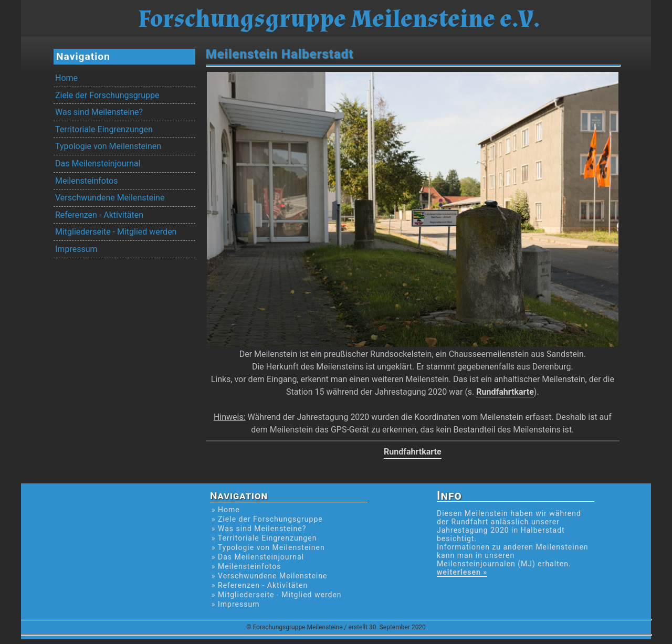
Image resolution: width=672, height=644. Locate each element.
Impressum (76, 249)
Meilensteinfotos (86, 181)
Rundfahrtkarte (505, 392)
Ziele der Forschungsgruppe (107, 95)
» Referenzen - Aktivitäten (260, 585)
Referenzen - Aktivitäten (99, 215)
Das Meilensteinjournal (98, 163)
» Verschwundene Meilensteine (269, 576)
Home (66, 78)
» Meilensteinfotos (246, 566)
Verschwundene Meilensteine (110, 198)
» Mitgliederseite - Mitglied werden (277, 595)
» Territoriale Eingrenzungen (264, 538)
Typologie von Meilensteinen (108, 146)
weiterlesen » (462, 572)
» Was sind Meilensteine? (259, 529)
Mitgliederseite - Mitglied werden (116, 232)
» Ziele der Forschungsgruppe (267, 519)
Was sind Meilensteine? (99, 112)
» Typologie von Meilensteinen (268, 547)
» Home (226, 510)
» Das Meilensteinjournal (258, 557)
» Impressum (235, 604)
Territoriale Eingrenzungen (104, 129)
